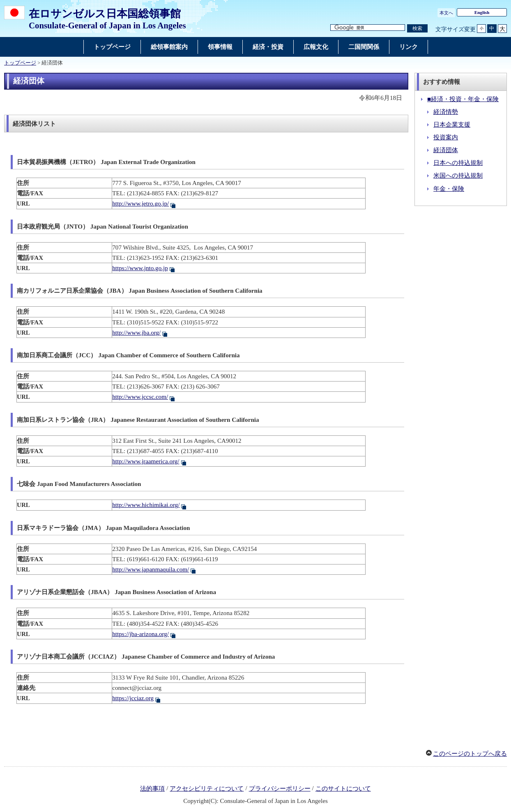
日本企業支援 (452, 125)
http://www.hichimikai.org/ (146, 505)
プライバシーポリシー (280, 789)
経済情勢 (446, 112)
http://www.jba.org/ (136, 333)
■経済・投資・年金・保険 (463, 99)
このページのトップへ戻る (470, 754)
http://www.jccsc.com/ (140, 397)
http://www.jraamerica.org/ (146, 461)
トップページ (20, 63)
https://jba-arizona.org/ (140, 634)
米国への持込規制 (458, 176)
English (482, 12)
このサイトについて (343, 789)
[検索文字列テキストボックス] (368, 28)
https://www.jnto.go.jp (140, 268)
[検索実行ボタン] (417, 29)
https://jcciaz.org (133, 698)
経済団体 (446, 150)
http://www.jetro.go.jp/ (140, 204)
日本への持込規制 (458, 163)
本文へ (446, 13)
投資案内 (446, 137)
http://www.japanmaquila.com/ (151, 569)
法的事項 (152, 789)
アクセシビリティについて (207, 789)
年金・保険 (449, 189)
